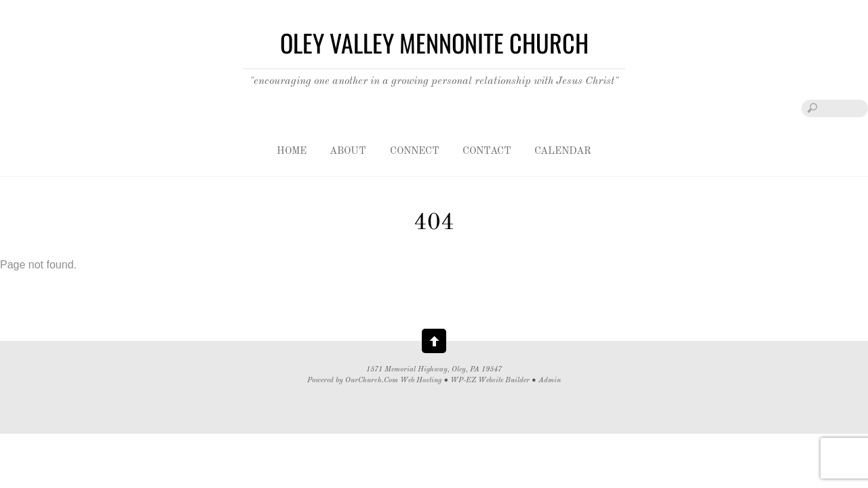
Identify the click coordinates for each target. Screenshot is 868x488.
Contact (487, 151)
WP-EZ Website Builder (490, 381)
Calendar (563, 151)
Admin (550, 381)
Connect (415, 151)
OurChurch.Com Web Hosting (393, 381)
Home (292, 151)
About (348, 151)
